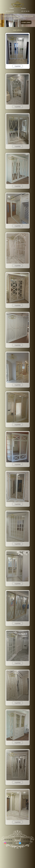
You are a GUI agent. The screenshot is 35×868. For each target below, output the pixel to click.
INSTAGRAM (9, 843)
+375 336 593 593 (10, 11)
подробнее (17, 66)
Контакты (23, 8)
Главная (12, 8)
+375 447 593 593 (25, 11)
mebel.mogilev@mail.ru (26, 843)
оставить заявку (26, 22)
